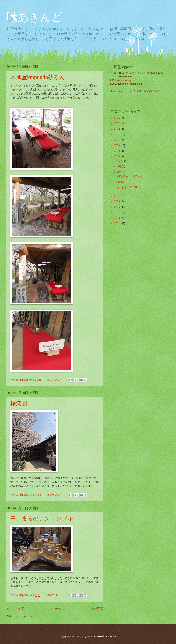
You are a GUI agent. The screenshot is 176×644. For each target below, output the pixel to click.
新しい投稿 (15, 609)
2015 (117, 207)
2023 (117, 129)
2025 (117, 118)
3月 (120, 172)
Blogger (112, 637)
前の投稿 (96, 609)
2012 (117, 223)
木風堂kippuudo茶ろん (38, 77)
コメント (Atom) (23, 616)
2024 (117, 123)
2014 (117, 213)
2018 (117, 156)
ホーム (56, 609)
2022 (117, 135)
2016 (117, 201)
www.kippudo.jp (123, 80)
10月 (120, 161)
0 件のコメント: (54, 380)
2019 (117, 151)
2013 (117, 218)
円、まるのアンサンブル (42, 518)
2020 (117, 145)
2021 (117, 140)
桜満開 (19, 403)
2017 (117, 196)
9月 (120, 167)
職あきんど (35, 17)
